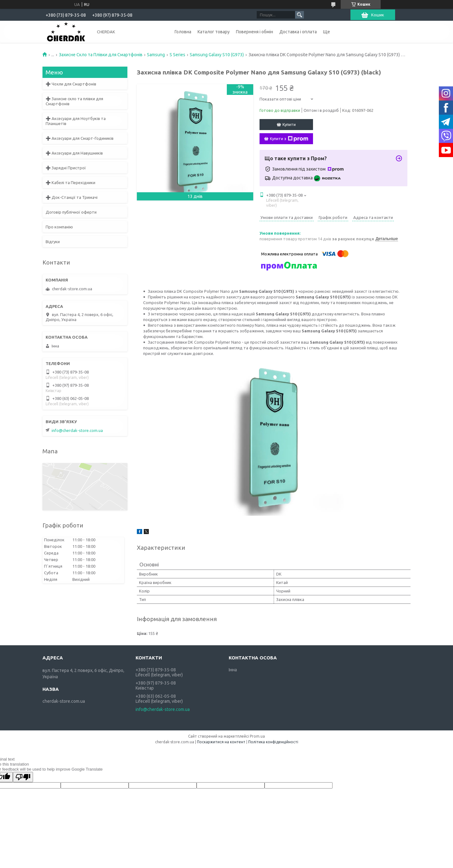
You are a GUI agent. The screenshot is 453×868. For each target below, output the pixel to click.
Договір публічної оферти (71, 212)
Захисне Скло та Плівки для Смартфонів (101, 55)
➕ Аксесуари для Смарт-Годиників (80, 138)
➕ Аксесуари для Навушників (74, 153)
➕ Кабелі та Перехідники (70, 183)
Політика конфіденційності (273, 742)
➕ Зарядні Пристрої (66, 168)
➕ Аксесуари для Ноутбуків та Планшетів (76, 121)
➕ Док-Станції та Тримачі (72, 197)
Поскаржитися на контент (221, 742)
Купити (289, 124)
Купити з (289, 139)
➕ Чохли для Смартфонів (71, 84)
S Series (177, 55)
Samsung (156, 55)
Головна (183, 32)
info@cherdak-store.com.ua (77, 430)
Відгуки (53, 242)
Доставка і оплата (298, 32)
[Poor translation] (23, 777)
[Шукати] (299, 15)
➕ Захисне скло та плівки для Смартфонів (74, 101)
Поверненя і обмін (254, 32)
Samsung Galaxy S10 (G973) (217, 55)
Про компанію (59, 227)
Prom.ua (257, 736)
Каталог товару (214, 32)
